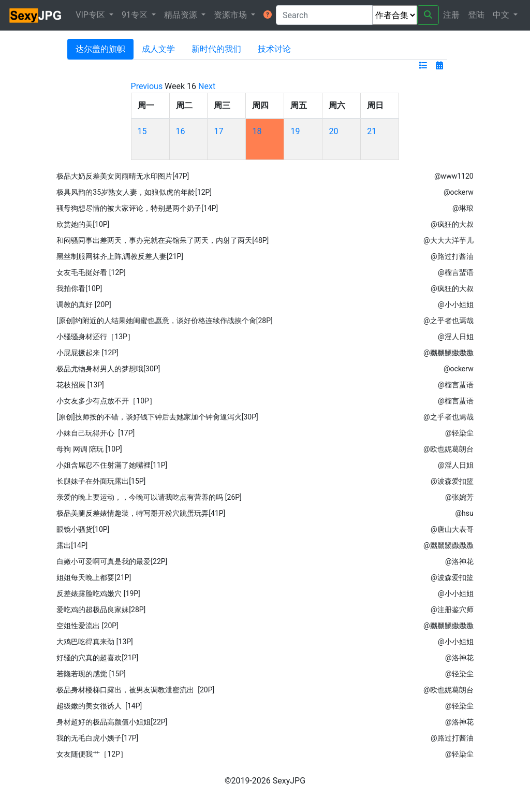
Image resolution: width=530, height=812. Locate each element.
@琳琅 (463, 208)
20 (333, 131)
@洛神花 (459, 561)
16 (181, 131)
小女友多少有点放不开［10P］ (106, 401)
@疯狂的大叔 (452, 224)
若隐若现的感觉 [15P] (91, 674)
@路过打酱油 (452, 256)
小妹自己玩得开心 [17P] (95, 433)
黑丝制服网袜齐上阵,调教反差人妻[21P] (120, 256)
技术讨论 (274, 49)
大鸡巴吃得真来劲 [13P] (94, 642)
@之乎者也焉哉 (448, 321)
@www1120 (454, 176)
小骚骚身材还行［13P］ (95, 337)
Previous (147, 86)
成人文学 (158, 49)
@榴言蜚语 (456, 272)
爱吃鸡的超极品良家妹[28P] (101, 610)
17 (218, 131)
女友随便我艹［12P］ (92, 754)
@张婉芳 (459, 497)
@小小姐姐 (456, 304)
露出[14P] (72, 545)
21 (372, 131)
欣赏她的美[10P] (83, 224)
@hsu (464, 513)
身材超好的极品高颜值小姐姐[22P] (112, 722)
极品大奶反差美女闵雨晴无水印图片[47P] (123, 176)
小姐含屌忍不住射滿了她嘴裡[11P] (112, 465)
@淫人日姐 (456, 337)
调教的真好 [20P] (84, 304)
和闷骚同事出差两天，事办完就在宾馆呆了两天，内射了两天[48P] (163, 240)
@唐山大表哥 (452, 529)
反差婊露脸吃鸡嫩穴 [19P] (98, 593)
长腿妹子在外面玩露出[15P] (101, 481)
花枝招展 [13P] (80, 385)
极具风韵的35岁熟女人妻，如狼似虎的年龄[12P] (134, 192)
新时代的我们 (216, 49)
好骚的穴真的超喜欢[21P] (97, 658)
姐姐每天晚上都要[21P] (94, 577)
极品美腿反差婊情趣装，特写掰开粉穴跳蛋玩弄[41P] (141, 513)
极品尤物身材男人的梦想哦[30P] (108, 369)
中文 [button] (502, 15)
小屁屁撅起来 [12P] (87, 353)
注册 (451, 15)
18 (257, 131)
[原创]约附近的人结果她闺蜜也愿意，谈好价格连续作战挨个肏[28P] (164, 321)
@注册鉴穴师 (452, 610)
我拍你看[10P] (79, 288)
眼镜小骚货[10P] (83, 529)
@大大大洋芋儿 (448, 240)
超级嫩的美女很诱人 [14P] (99, 706)
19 (295, 131)
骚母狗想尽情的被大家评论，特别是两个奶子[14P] (137, 208)
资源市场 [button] (231, 15)
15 (142, 131)
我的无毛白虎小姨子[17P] (97, 738)
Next (207, 86)
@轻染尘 (459, 433)
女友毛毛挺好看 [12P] (91, 272)
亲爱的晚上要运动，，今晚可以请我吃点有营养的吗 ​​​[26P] (149, 497)
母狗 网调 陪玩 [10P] (89, 449)
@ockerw (459, 192)
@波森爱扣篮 (452, 481)
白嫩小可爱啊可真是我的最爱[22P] (112, 561)
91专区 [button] (136, 15)
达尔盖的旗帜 (100, 49)
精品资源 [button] (182, 15)
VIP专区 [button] (91, 15)
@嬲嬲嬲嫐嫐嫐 (448, 353)
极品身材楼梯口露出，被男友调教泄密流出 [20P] (135, 690)
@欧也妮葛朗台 (448, 449)
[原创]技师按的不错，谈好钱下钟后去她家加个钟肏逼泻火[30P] (157, 417)
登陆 (476, 15)
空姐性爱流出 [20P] (87, 626)
